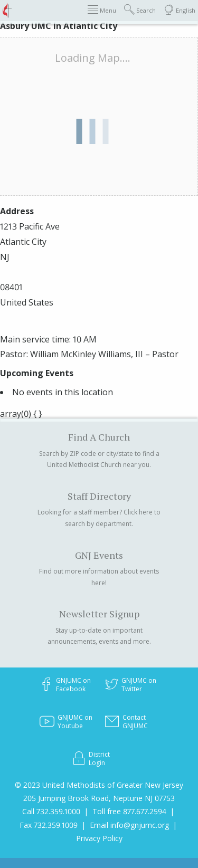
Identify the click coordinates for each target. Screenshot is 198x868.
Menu (102, 10)
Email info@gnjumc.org (129, 825)
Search (140, 10)
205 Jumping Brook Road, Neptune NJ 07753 (99, 798)
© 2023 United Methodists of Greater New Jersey (99, 785)
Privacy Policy (99, 838)
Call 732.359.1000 (51, 811)
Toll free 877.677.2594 (129, 811)
